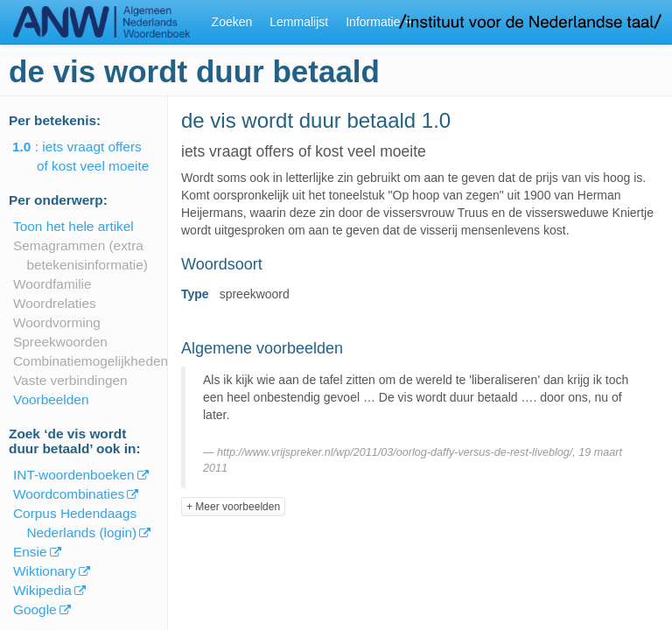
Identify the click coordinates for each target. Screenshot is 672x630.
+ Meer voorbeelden (233, 507)
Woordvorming (57, 322)
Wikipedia (42, 590)
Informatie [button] (379, 22)
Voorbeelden (51, 399)
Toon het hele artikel (73, 226)
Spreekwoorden (60, 342)
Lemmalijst (299, 22)
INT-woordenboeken (74, 475)
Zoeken (232, 22)
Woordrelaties (55, 303)
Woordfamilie (52, 284)
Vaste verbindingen (70, 380)
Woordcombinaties (69, 494)
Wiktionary (45, 571)
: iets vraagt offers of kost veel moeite (93, 156)
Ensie (30, 552)
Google (35, 609)
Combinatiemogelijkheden (91, 361)
